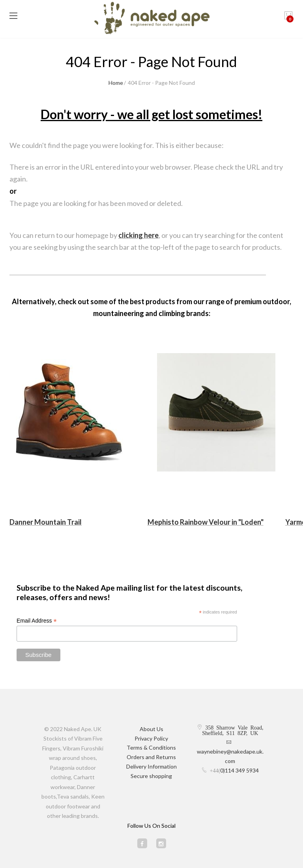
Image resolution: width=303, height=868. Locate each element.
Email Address (37, 621)
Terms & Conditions (151, 747)
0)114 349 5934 (239, 770)
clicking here (138, 235)
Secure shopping (151, 776)
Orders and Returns (151, 757)
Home (116, 83)
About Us (151, 729)
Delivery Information (151, 766)
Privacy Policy (151, 738)
